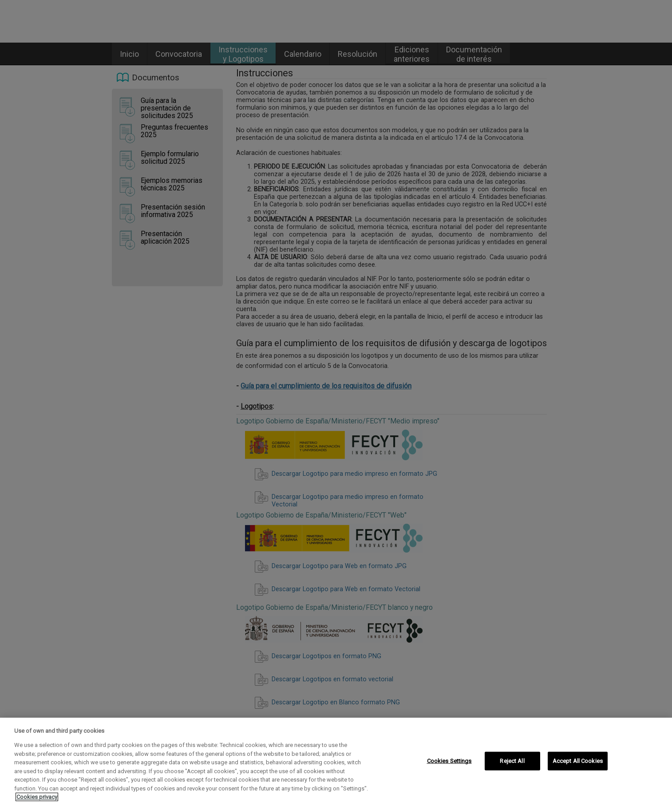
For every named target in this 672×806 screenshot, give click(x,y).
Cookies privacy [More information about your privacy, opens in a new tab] (37, 797)
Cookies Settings (449, 761)
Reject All (512, 761)
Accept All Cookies (578, 761)
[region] (336, 762)
